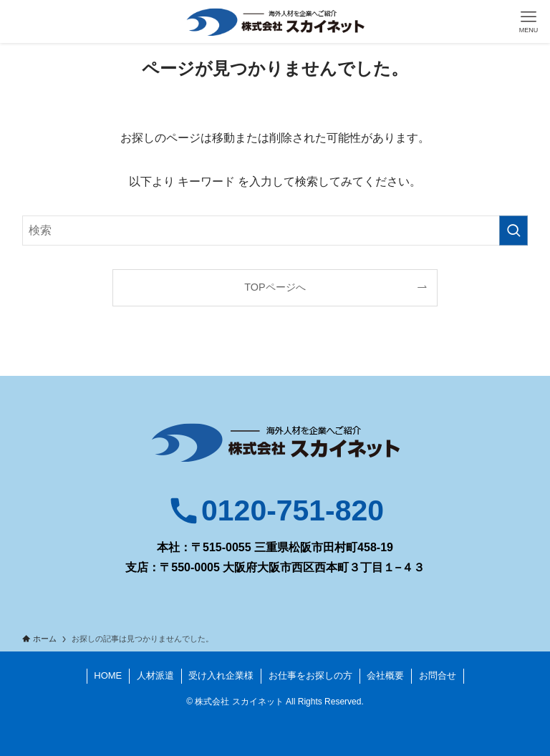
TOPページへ (275, 287)
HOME (108, 675)
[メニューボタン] (529, 21)
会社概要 (385, 675)
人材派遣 (155, 675)
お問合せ (438, 675)
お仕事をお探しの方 (310, 675)
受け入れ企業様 (221, 675)
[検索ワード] (275, 231)
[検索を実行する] (513, 231)
